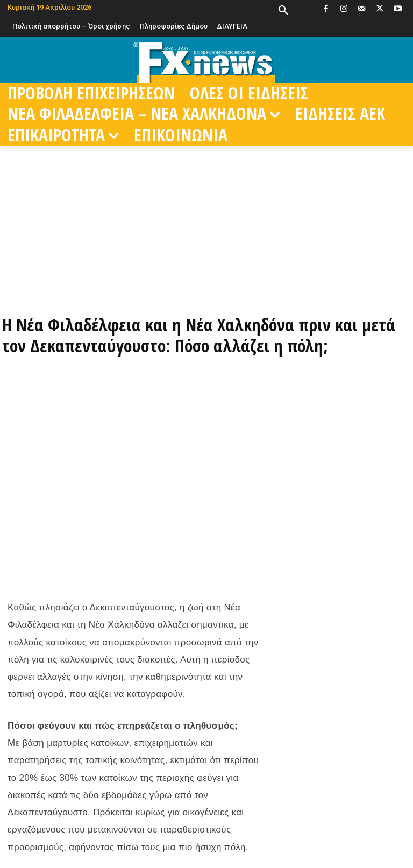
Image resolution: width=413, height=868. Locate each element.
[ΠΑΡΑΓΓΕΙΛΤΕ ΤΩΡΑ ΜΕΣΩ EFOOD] (206, 285)
